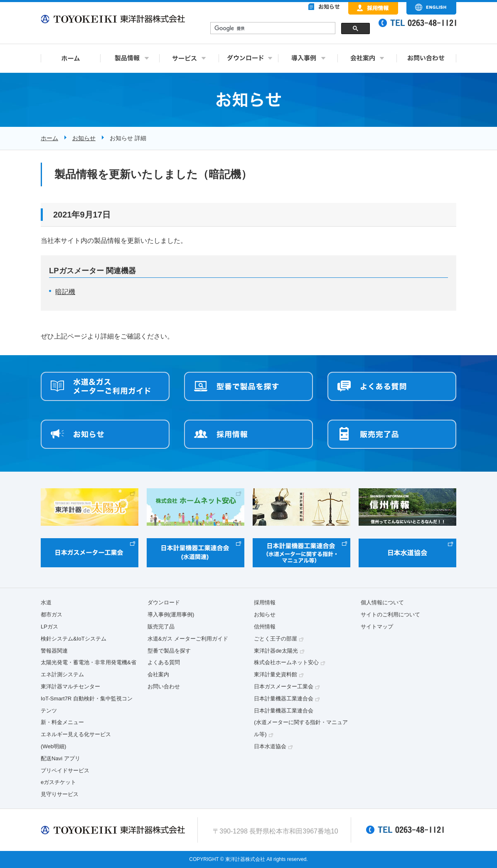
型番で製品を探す (169, 651)
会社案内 (158, 674)
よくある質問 (164, 662)
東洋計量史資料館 (276, 674)
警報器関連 (54, 651)
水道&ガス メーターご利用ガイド (188, 639)
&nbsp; (290, 29)
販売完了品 (161, 627)
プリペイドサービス (65, 770)
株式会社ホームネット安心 (286, 662)
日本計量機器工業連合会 (284, 699)
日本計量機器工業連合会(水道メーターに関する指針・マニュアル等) (301, 723)
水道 (46, 602)
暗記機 (65, 292)
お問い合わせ (164, 686)
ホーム (49, 138)
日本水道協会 (270, 746)
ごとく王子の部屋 (276, 639)
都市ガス (52, 615)
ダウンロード (164, 602)
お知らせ (84, 138)
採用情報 (265, 602)
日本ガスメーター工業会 (284, 686)
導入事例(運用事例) (171, 615)
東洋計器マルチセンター (70, 686)
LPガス (49, 627)
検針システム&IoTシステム (74, 639)
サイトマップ (377, 627)
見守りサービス (60, 794)
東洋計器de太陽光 (276, 651)
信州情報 (265, 627)
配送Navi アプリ (60, 758)
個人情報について (382, 602)
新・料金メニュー (62, 722)
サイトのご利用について (390, 615)
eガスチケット (58, 782)
